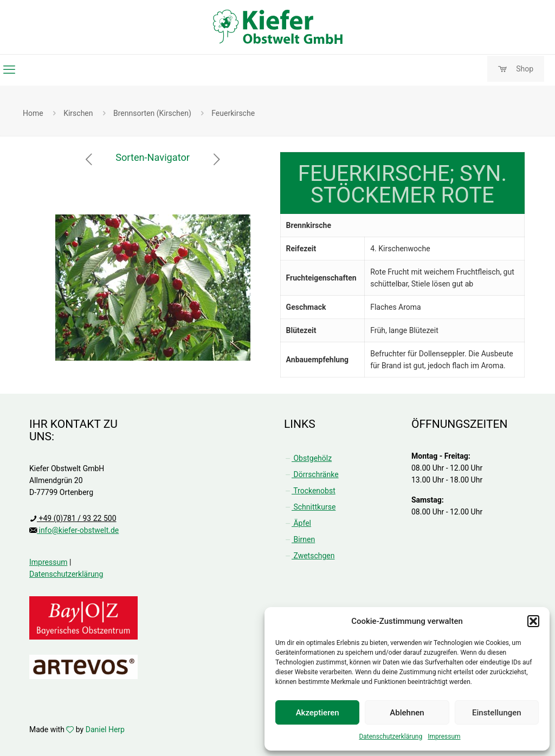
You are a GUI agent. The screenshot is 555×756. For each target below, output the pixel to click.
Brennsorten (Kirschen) (152, 113)
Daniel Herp (105, 729)
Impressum (444, 737)
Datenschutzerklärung (391, 737)
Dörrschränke (311, 474)
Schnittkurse (310, 507)
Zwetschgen (309, 556)
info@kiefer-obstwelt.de (78, 530)
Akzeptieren (318, 713)
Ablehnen (407, 713)
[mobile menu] (9, 70)
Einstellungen (497, 713)
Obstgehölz (308, 458)
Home (33, 113)
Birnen (299, 539)
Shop (516, 69)
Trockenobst (310, 491)
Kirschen (78, 113)
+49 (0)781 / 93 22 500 (77, 518)
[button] (533, 621)
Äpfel (298, 523)
